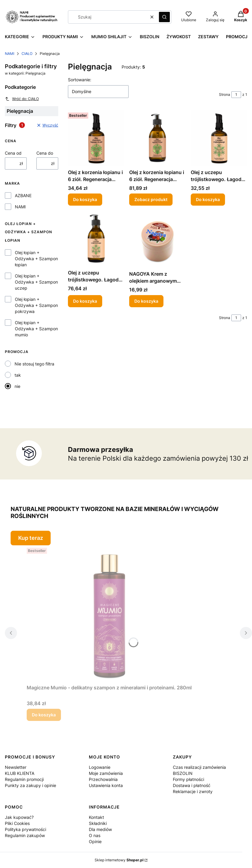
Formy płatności (188, 779)
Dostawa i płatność (192, 785)
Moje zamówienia (106, 773)
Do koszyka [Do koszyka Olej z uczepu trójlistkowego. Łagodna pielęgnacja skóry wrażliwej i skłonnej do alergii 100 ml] (208, 199)
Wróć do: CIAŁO (22, 99)
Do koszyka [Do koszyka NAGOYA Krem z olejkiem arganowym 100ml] (146, 301)
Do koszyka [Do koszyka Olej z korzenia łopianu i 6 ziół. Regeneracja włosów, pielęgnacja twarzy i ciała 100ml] (85, 199)
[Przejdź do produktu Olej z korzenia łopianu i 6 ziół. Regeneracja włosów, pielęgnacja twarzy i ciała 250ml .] (157, 138)
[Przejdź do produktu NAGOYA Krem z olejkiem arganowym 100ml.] (157, 239)
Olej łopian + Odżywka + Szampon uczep (36, 282)
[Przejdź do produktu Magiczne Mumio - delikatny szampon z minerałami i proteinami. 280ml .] (109, 614)
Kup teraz (31, 538)
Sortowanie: (80, 80)
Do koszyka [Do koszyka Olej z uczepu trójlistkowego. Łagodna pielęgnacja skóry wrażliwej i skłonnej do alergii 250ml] (85, 301)
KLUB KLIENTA (20, 773)
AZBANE (23, 195)
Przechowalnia (103, 779)
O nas (95, 835)
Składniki (98, 823)
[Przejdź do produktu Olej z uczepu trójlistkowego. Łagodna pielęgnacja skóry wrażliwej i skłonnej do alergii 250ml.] (96, 239)
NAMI (10, 54)
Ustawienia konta (106, 785)
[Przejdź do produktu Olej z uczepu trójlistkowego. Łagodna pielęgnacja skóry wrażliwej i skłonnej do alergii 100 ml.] (219, 138)
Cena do (45, 153)
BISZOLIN (183, 773)
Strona (225, 94)
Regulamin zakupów (25, 835)
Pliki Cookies (17, 823)
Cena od (13, 153)
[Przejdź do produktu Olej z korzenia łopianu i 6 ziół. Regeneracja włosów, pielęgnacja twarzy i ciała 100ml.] (96, 138)
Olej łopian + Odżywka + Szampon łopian (36, 259)
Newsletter (16, 767)
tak (18, 375)
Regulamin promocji (24, 779)
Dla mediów (100, 829)
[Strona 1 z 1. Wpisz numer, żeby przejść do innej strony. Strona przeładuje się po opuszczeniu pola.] (236, 95)
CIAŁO (27, 54)
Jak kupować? (19, 817)
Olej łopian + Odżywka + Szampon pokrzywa (36, 305)
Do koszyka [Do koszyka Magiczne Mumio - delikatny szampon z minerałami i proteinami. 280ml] (44, 715)
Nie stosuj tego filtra (34, 364)
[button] (164, 17)
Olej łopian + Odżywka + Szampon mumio (36, 329)
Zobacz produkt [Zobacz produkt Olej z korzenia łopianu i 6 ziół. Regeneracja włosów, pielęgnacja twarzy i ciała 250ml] (151, 199)
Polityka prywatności (25, 829)
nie (17, 386)
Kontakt (96, 817)
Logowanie (100, 767)
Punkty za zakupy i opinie (30, 785)
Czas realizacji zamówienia (199, 767)
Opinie (95, 841)
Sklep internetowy (119, 860)
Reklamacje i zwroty (193, 791)
